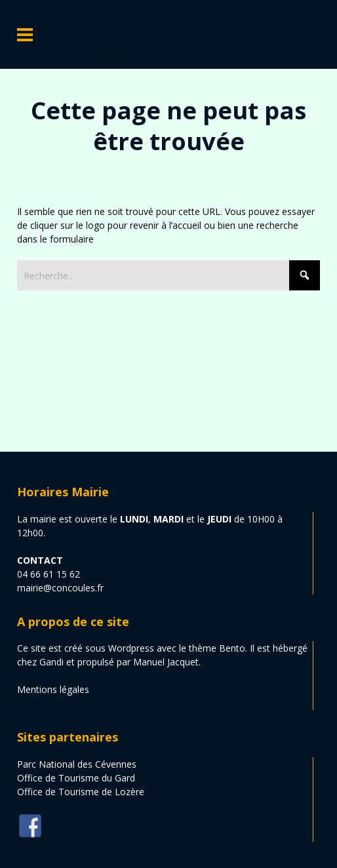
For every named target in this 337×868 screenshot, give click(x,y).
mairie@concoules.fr (60, 588)
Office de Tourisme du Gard (76, 778)
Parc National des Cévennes (77, 764)
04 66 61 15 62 (49, 574)
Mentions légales (53, 689)
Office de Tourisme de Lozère (81, 792)
